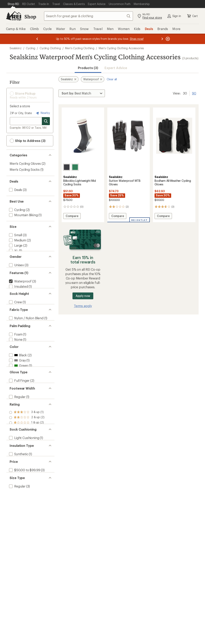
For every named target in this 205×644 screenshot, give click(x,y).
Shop (30, 17)
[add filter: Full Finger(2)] (19, 411)
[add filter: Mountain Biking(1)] (23, 215)
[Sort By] (82, 93)
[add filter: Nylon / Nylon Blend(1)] (26, 336)
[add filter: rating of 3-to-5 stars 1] (27, 451)
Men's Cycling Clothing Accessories (121, 48)
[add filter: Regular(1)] (17, 432)
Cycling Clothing (50, 48)
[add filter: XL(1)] (13, 251)
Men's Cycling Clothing (80, 48)
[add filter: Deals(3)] (15, 190)
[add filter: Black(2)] (18, 381)
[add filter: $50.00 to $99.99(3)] (24, 521)
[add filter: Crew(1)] (15, 316)
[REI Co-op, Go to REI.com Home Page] (14, 16)
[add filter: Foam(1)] (15, 356)
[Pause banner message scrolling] (167, 39)
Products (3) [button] (88, 68)
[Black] (67, 167)
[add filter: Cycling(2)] (17, 210)
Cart (192, 16)
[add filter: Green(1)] (18, 391)
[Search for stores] (46, 121)
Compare (73, 217)
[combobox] (88, 16)
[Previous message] (37, 39)
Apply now (83, 296)
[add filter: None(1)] (15, 361)
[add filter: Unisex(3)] (16, 271)
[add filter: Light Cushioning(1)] (24, 481)
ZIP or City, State (21, 113)
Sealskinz (16, 48)
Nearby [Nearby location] (42, 113)
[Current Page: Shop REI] (13, 4)
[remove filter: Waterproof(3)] (20, 291)
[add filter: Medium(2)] (17, 240)
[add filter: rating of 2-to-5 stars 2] (27, 456)
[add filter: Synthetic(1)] (18, 501)
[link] (83, 136)
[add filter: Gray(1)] (17, 386)
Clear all (112, 79)
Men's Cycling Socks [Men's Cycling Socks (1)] (25, 169)
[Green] (75, 167)
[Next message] (162, 39)
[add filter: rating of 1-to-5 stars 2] (27, 462)
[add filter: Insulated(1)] (18, 296)
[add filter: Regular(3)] (17, 541)
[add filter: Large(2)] (15, 245)
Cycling (31, 48)
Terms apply (83, 306)
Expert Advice (116, 68)
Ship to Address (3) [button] (28, 141)
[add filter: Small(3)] (15, 235)
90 (194, 93)
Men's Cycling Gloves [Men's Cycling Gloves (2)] (25, 163)
